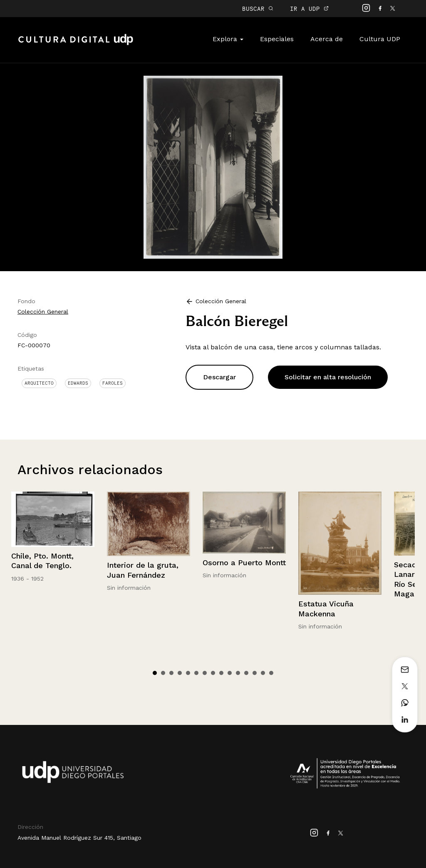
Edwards (78, 383)
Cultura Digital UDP (76, 44)
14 (263, 673)
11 (238, 673)
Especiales (277, 39)
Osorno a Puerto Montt (244, 563)
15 (271, 673)
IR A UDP (309, 9)
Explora (228, 39)
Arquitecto (39, 383)
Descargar (219, 377)
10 (230, 673)
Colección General (43, 312)
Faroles (113, 383)
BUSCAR (258, 9)
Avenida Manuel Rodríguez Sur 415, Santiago (79, 838)
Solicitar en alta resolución (328, 377)
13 (255, 673)
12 (246, 673)
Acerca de (327, 39)
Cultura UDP (380, 39)
